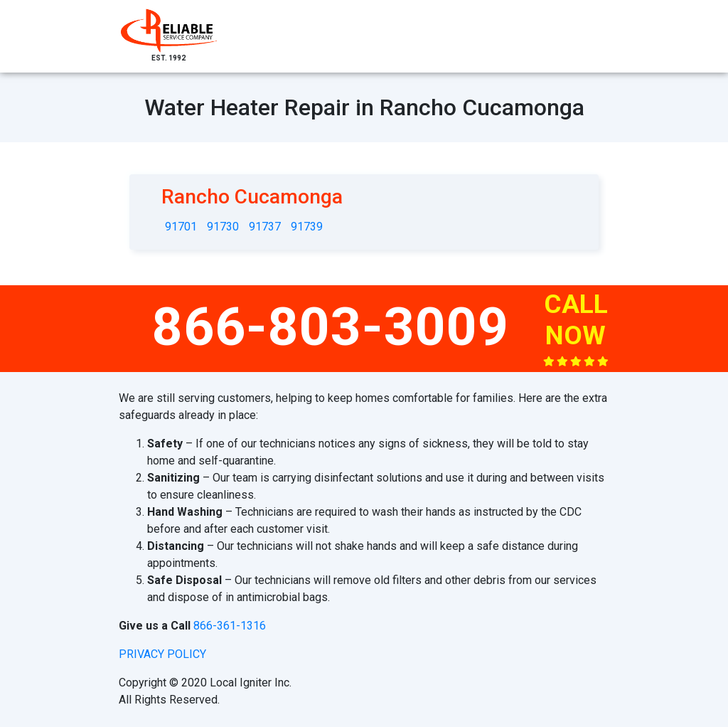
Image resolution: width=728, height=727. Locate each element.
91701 (181, 227)
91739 (307, 227)
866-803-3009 (331, 327)
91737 (265, 227)
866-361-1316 (230, 626)
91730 (223, 227)
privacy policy (162, 654)
